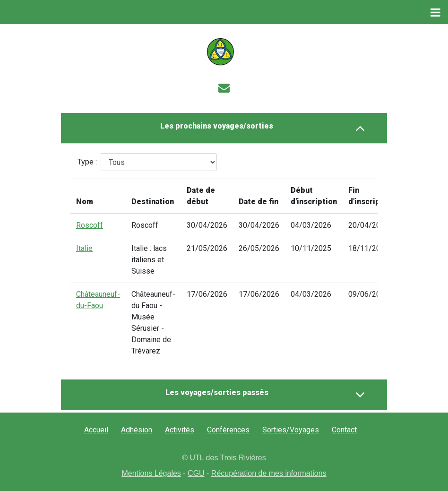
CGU (196, 473)
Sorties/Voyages (291, 430)
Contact (344, 430)
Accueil (96, 430)
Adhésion (137, 430)
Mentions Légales (151, 473)
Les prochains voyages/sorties (263, 128)
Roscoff (90, 225)
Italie (84, 248)
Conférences (228, 430)
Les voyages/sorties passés (265, 395)
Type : (87, 162)
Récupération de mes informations (269, 473)
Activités (180, 430)
